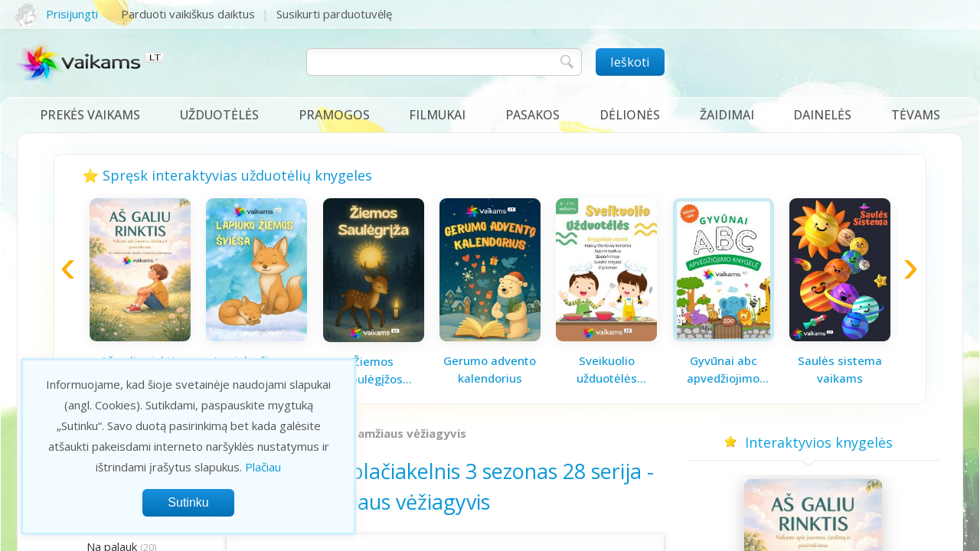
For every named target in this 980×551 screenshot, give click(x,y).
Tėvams (916, 115)
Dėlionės (630, 115)
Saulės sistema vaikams (840, 369)
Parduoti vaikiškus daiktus (188, 14)
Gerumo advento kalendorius (490, 369)
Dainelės (822, 115)
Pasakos (532, 115)
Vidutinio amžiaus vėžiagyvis (384, 433)
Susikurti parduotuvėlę (334, 14)
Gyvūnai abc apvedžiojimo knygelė (723, 370)
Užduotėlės (219, 115)
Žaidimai (727, 115)
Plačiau (263, 467)
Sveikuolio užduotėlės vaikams (607, 370)
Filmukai (437, 115)
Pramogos (334, 115)
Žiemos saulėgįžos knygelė (374, 370)
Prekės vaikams (90, 115)
